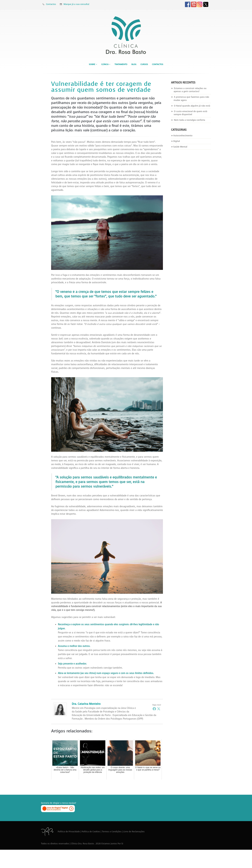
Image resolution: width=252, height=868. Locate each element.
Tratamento (121, 64)
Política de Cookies (91, 832)
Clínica (105, 64)
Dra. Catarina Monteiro (86, 704)
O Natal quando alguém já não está (192, 106)
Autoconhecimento (183, 136)
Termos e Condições (112, 832)
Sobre (92, 64)
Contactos (49, 4)
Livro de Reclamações (134, 832)
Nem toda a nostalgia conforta (190, 120)
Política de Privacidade (69, 832)
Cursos (144, 64)
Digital (177, 141)
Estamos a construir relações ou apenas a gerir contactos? (190, 90)
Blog (134, 64)
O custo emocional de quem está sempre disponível (191, 113)
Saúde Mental (180, 147)
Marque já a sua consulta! (75, 4)
